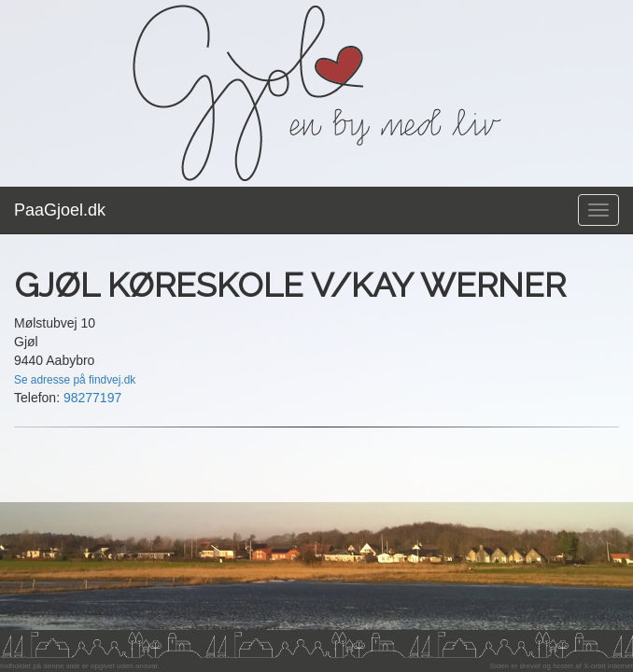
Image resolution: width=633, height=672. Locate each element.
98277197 (92, 398)
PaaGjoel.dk (60, 210)
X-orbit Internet (608, 666)
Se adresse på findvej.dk (75, 380)
